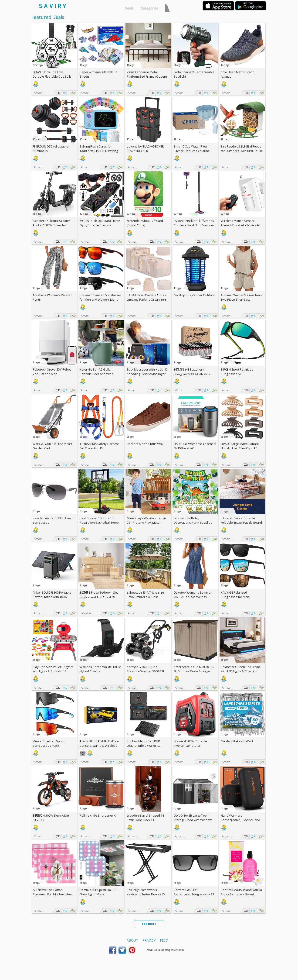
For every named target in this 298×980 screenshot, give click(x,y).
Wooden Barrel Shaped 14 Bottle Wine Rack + (145, 818)
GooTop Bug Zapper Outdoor (194, 295)
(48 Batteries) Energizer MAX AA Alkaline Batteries (192, 374)
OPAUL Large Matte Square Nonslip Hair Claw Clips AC (240, 446)
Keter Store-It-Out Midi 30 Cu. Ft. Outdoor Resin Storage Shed (194, 671)
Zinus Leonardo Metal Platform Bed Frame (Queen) (147, 74)
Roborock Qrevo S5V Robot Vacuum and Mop (52, 372)
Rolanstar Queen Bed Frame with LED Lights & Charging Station (241, 671)
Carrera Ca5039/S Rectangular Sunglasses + (194, 892)
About (132, 940)
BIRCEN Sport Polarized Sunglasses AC (237, 372)
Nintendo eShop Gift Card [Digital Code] (145, 223)
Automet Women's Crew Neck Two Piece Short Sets (241, 297)
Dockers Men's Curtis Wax (145, 444)
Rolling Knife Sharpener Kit (98, 815)
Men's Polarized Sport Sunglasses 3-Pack (48, 743)
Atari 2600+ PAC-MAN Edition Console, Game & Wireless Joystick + (99, 746)
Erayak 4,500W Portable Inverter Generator (190, 743)
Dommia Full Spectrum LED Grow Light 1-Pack (98, 892)
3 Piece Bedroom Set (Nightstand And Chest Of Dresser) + (99, 597)
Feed (164, 940)
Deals (129, 8)
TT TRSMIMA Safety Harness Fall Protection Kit (100, 446)
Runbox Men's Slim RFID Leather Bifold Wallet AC (144, 743)
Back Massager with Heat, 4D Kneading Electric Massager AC (147, 374)
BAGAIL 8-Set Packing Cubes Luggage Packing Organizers (147, 297)
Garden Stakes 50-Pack (237, 741)
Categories (150, 8)
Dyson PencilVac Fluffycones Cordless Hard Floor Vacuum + (195, 225)
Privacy (149, 940)
